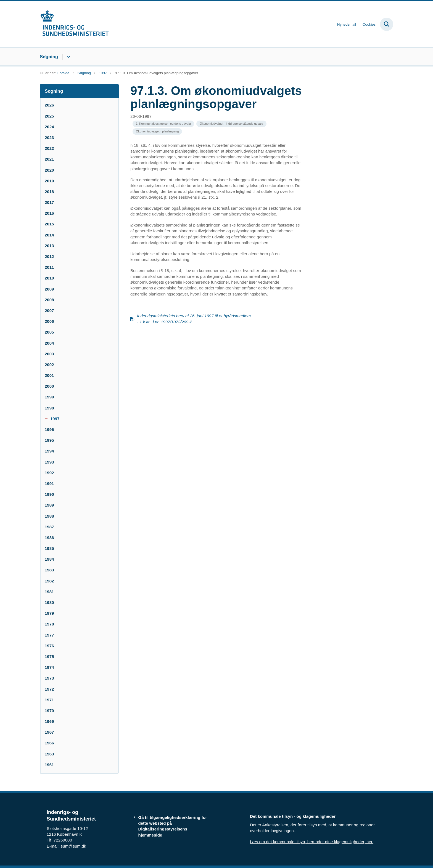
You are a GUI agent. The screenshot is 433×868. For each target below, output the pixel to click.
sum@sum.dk (73, 846)
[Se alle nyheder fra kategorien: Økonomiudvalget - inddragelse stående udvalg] (231, 124)
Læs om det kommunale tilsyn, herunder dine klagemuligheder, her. (312, 842)
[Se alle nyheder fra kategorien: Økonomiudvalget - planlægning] (157, 131)
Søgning (49, 57)
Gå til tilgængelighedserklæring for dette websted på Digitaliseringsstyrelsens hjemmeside (173, 826)
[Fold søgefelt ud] (387, 24)
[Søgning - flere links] (68, 57)
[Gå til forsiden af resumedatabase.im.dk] (74, 24)
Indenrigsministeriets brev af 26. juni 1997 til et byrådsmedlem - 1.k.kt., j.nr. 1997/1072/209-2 (194, 319)
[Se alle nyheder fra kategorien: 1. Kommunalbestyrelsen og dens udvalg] (163, 124)
